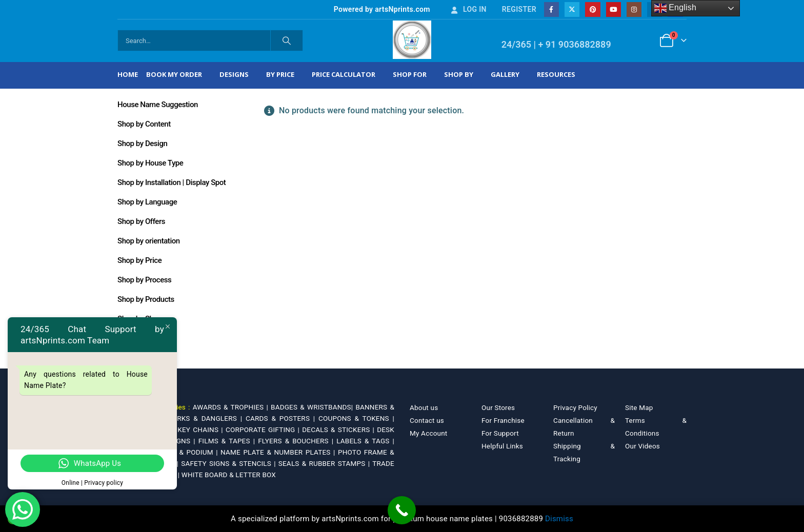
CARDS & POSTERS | (282, 418)
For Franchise (503, 420)
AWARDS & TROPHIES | (230, 407)
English (676, 8)
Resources (556, 74)
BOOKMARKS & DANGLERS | (197, 418)
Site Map (639, 407)
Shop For (410, 74)
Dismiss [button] (559, 519)
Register (519, 9)
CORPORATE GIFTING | (264, 429)
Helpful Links (502, 446)
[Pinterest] (592, 9)
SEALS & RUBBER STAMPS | (325, 463)
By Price (280, 74)
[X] (572, 9)
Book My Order (174, 74)
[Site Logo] (412, 40)
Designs (234, 74)
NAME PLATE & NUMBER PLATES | (279, 452)
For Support (500, 433)
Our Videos (642, 446)
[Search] (287, 40)
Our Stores (498, 407)
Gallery (505, 74)
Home (128, 74)
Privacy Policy (575, 407)
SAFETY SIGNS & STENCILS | (230, 463)
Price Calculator (344, 74)
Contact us (427, 420)
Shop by (459, 74)
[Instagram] (634, 9)
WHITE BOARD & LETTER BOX (229, 475)
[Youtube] (614, 9)
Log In (468, 9)
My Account (428, 433)
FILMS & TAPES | (228, 441)
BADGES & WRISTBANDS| (313, 407)
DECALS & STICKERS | (339, 429)
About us (424, 407)
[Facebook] (551, 9)
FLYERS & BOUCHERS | (297, 441)
